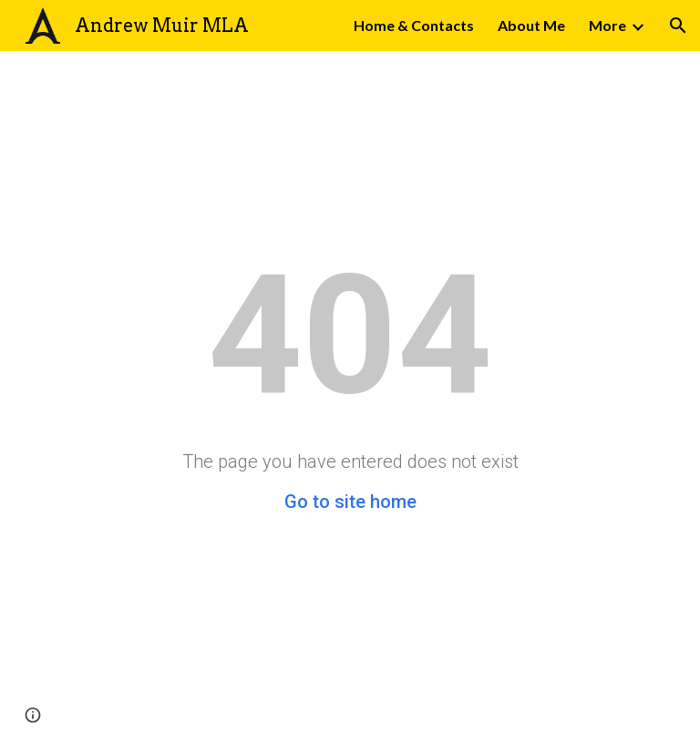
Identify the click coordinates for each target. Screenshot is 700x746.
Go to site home (350, 502)
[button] (678, 26)
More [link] (607, 25)
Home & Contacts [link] (414, 25)
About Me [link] (531, 25)
